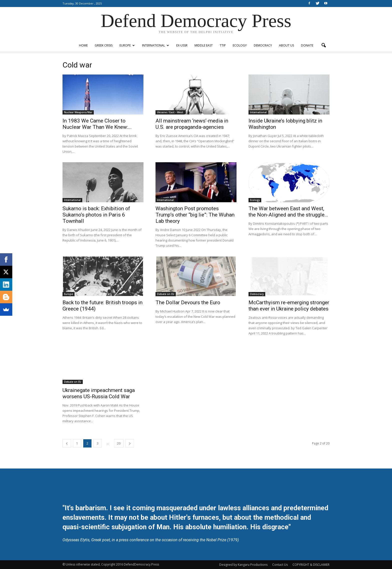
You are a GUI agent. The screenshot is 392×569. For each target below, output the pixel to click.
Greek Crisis (104, 45)
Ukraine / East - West (170, 112)
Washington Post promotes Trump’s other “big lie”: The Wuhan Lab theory (195, 215)
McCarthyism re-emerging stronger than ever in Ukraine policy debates (289, 306)
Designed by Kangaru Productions (243, 565)
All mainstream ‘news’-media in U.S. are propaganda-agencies (192, 124)
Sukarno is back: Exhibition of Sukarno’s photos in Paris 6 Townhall (96, 215)
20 (119, 443)
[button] (323, 45)
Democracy (263, 45)
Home (83, 45)
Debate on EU (166, 294)
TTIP (223, 45)
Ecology (240, 45)
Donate (307, 45)
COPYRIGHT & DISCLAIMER (311, 565)
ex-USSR (182, 45)
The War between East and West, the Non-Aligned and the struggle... (288, 212)
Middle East (204, 45)
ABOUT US (286, 45)
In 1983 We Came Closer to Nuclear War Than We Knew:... (97, 124)
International (155, 45)
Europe (127, 45)
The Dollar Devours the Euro (188, 302)
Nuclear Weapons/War (78, 112)
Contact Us (280, 565)
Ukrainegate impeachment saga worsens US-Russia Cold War (99, 393)
